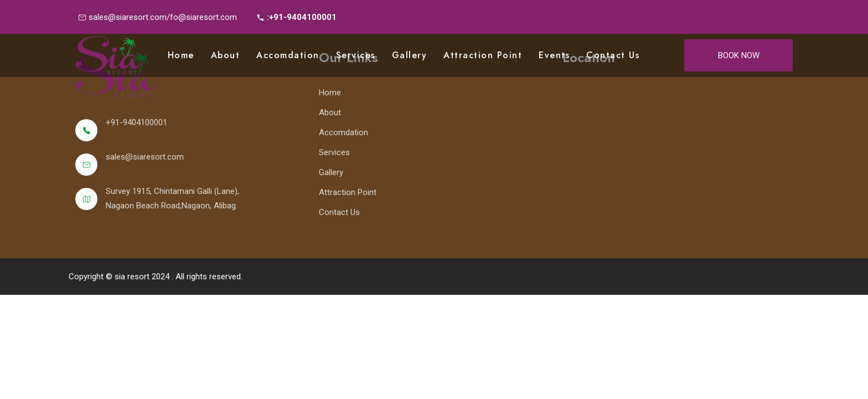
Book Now (739, 55)
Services (356, 55)
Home (181, 55)
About (226, 55)
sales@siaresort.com (145, 157)
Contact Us (613, 55)
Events (554, 55)
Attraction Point (348, 192)
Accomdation (288, 55)
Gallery (410, 55)
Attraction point (483, 55)
